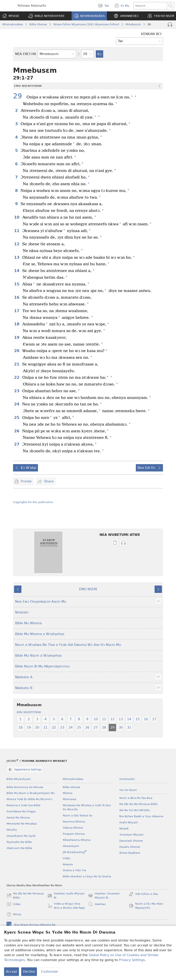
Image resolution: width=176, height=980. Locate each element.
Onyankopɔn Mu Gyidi (21, 836)
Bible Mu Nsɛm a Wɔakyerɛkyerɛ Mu (31, 793)
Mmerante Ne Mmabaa (22, 824)
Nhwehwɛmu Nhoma (77, 840)
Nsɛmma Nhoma (74, 822)
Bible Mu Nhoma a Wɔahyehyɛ (40, 634)
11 (17, 231)
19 (17, 337)
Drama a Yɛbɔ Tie (74, 870)
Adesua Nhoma (73, 828)
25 (17, 418)
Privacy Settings (132, 960)
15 (17, 284)
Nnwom (68, 864)
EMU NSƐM (88, 589)
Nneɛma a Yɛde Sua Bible (23, 805)
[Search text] (150, 6)
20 (17, 351)
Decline (29, 972)
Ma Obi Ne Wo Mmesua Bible (138, 804)
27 (17, 444)
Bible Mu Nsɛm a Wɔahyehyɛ (39, 656)
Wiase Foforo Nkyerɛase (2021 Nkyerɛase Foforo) (86, 24)
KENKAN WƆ (151, 34)
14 (17, 271)
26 (17, 431)
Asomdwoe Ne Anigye (21, 811)
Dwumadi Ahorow (131, 841)
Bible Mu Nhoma (28, 623)
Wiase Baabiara (130, 853)
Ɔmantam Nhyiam (131, 835)
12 (17, 244)
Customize (49, 972)
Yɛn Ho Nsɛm (128, 790)
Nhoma (68, 793)
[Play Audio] (170, 24)
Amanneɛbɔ (127, 779)
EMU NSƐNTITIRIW (29, 712)
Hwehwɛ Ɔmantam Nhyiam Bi (104, 896)
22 (17, 377)
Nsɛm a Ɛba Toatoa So (77, 815)
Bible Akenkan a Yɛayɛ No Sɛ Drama (87, 876)
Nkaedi (124, 829)
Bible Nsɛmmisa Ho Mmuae (25, 787)
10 (17, 217)
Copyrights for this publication (33, 502)
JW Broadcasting (75, 852)
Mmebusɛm (133, 24)
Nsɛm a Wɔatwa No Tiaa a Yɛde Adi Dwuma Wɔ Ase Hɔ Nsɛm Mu (68, 645)
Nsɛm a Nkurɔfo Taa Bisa (136, 798)
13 (17, 257)
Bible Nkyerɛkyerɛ (19, 779)
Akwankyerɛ (71, 846)
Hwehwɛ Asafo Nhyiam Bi (66, 896)
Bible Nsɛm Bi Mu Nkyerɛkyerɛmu (42, 666)
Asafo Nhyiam (129, 822)
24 (17, 404)
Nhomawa (70, 799)
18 (17, 324)
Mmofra (12, 830)
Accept (12, 972)
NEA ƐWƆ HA (26, 54)
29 (19, 96)
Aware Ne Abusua (18, 818)
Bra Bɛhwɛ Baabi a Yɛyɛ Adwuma (141, 816)
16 (17, 297)
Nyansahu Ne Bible (19, 842)
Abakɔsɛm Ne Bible (19, 848)
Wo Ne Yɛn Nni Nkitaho (135, 810)
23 (17, 391)
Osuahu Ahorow (130, 847)
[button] (46, 16)
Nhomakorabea (13, 24)
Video (67, 858)
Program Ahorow (74, 834)
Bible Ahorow (38, 24)
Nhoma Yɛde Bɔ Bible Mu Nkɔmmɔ (29, 799)
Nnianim (22, 612)
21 (17, 364)
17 (17, 311)
